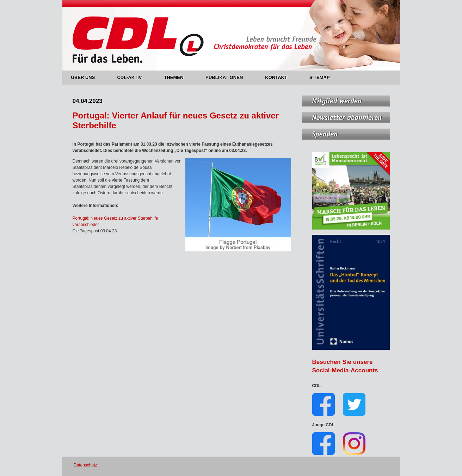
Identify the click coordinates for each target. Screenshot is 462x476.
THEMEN (178, 77)
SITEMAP (320, 77)
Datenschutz (85, 465)
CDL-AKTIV (133, 77)
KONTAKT (280, 77)
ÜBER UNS (87, 77)
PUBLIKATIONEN (228, 77)
